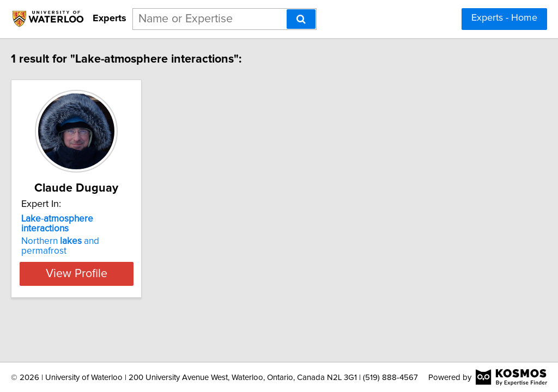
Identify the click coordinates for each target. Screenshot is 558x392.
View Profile (113, 254)
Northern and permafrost (107, 231)
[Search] (301, 19)
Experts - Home (504, 18)
